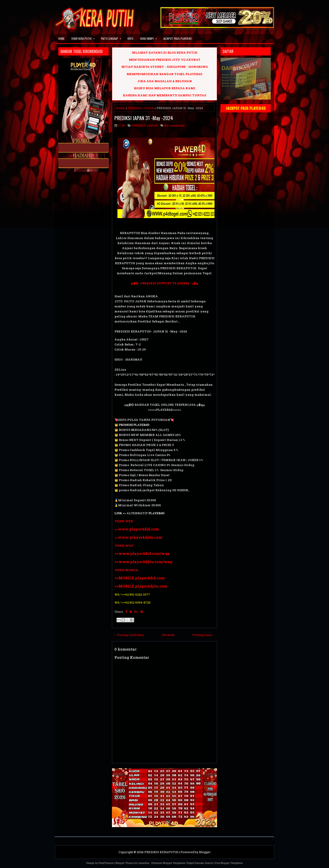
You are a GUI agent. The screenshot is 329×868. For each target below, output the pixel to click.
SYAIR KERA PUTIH (84, 37)
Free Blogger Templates (229, 863)
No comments (174, 125)
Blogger (205, 852)
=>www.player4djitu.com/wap (143, 562)
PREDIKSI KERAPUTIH (161, 852)
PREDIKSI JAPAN (141, 108)
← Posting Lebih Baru (129, 635)
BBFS (130, 38)
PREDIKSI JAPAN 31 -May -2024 (144, 118)
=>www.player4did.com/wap (142, 553)
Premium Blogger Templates (168, 863)
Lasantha (143, 863)
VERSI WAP (124, 546)
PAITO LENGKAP (113, 37)
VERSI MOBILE (126, 570)
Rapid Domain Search (200, 863)
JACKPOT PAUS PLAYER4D (177, 38)
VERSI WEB (124, 521)
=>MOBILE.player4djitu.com (141, 586)
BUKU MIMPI (150, 37)
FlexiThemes (106, 863)
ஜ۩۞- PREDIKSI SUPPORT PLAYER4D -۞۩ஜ (164, 283)
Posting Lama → (204, 635)
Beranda (168, 635)
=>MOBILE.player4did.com (140, 578)
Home (61, 38)
